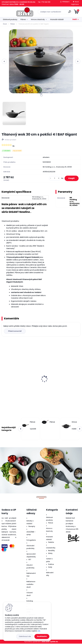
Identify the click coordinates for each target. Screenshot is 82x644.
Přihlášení (66, 2)
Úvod (5, 24)
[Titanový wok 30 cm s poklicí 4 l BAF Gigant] (41, 61)
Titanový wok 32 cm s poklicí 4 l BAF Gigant (18, 374)
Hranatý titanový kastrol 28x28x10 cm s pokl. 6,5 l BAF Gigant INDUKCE (60, 382)
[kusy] (54, 179)
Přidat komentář (15, 331)
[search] (67, 13)
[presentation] (4, 61)
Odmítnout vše (25, 636)
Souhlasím (42, 636)
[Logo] (15, 12)
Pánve (23, 19)
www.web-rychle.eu (50, 642)
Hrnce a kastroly (38, 19)
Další (75, 19)
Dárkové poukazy (10, 19)
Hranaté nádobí (57, 19)
